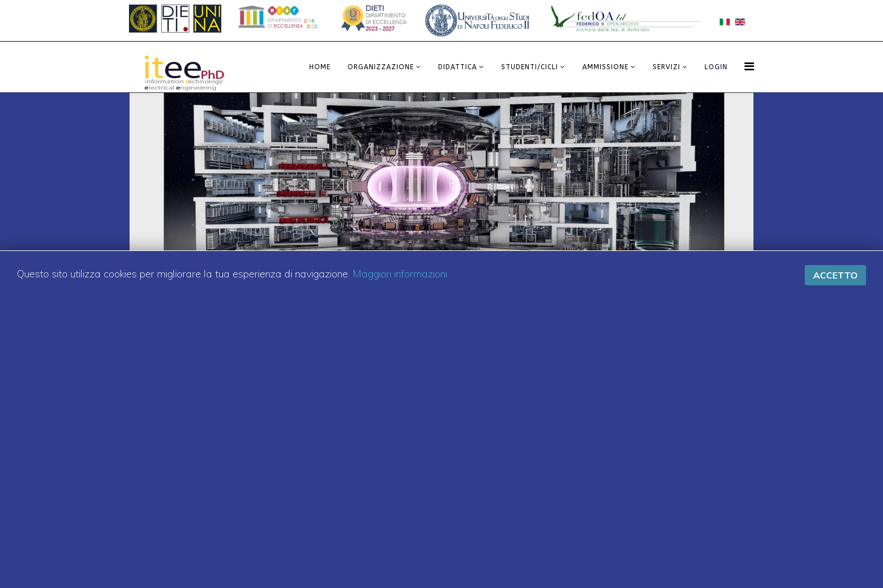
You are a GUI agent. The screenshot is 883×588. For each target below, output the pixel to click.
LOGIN (716, 67)
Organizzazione (381, 67)
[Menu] (749, 66)
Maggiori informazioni (400, 274)
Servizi (666, 67)
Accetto (835, 275)
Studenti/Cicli (530, 67)
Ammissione (605, 67)
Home (320, 67)
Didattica (458, 67)
